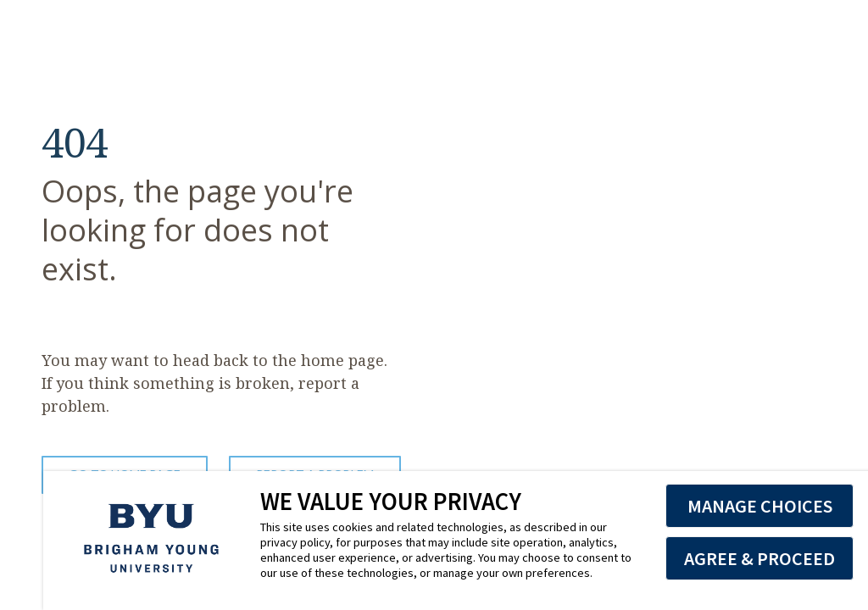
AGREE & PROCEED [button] (759, 558)
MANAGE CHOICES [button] (760, 506)
